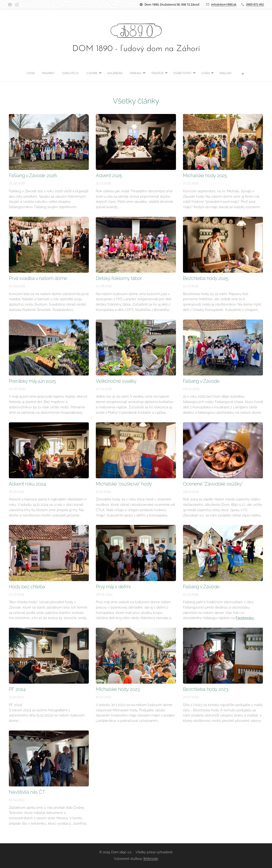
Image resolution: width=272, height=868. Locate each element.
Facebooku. (245, 618)
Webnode (151, 859)
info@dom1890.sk (224, 4)
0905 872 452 (255, 4)
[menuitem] (95, 73)
